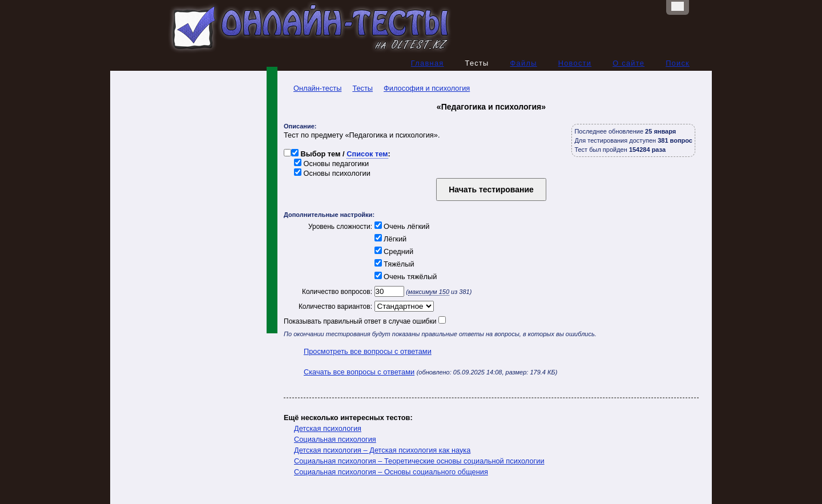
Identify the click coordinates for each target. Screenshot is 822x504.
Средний (393, 251)
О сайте (628, 63)
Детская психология (328, 428)
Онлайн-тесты (313, 88)
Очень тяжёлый (404, 277)
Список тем (367, 154)
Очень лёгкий (401, 226)
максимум (429, 292)
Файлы (524, 63)
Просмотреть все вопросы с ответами (368, 351)
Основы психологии (332, 173)
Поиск (678, 63)
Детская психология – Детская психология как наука (382, 450)
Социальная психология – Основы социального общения (391, 472)
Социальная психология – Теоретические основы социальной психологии (419, 461)
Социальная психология (335, 439)
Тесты (362, 88)
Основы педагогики (331, 164)
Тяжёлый (393, 264)
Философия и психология (427, 88)
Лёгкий (389, 239)
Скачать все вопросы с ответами (359, 372)
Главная (428, 63)
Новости (575, 63)
